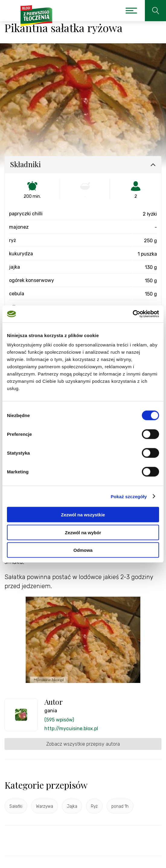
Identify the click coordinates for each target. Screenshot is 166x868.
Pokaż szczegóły (129, 496)
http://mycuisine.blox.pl (71, 729)
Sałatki (16, 806)
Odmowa (83, 550)
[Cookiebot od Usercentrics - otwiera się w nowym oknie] (133, 314)
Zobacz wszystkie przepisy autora (83, 744)
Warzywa (45, 806)
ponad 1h (120, 806)
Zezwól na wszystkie (83, 515)
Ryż (94, 806)
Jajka (72, 806)
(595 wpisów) (59, 720)
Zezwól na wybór (83, 532)
